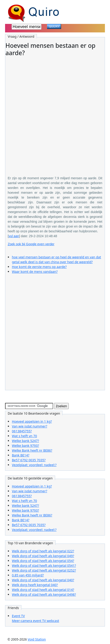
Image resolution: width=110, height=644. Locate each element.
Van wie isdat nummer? (29, 426)
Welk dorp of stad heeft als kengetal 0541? (44, 566)
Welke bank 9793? (25, 446)
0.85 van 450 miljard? (28, 575)
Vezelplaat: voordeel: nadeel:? (34, 465)
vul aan (14, 236)
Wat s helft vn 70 (24, 436)
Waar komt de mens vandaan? (35, 272)
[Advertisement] (55, 113)
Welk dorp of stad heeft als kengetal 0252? (44, 570)
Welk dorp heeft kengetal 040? (35, 585)
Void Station (37, 639)
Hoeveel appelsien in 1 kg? (32, 421)
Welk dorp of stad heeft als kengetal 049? (43, 556)
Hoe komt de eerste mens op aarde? (39, 267)
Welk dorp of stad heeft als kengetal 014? (43, 590)
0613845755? (22, 431)
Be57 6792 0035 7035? (29, 460)
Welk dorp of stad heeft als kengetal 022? (43, 551)
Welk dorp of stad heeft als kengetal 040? (43, 580)
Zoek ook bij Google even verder (31, 244)
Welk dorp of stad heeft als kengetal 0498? (44, 594)
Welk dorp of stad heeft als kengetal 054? (43, 561)
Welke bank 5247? (25, 441)
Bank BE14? (21, 455)
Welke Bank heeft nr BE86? (32, 450)
